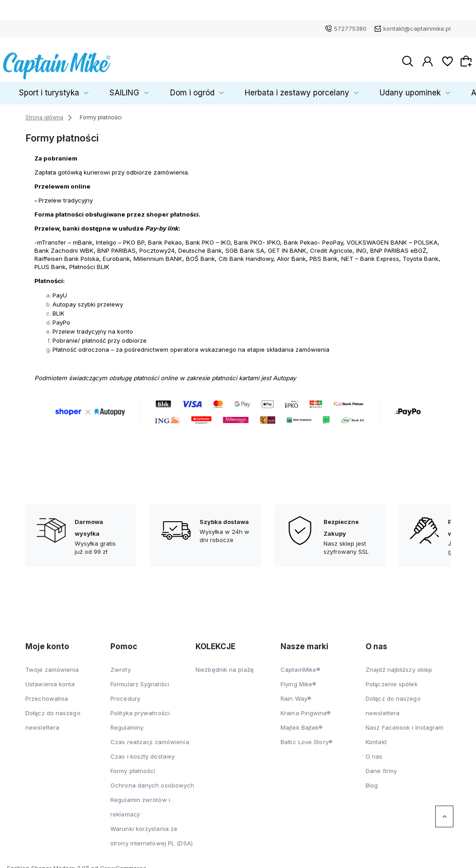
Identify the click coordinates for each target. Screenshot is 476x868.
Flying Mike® (298, 680)
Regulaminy (127, 723)
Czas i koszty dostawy (143, 752)
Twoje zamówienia (52, 665)
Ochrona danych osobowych (152, 781)
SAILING (147, 89)
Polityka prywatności (140, 709)
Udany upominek (377, 89)
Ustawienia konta (50, 680)
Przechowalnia (47, 694)
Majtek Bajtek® (302, 723)
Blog (372, 781)
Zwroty (121, 665)
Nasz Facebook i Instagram (405, 723)
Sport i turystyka (87, 89)
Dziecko (28, 89)
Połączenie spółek (392, 680)
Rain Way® (296, 694)
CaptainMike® (300, 665)
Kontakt (376, 738)
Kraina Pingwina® (306, 709)
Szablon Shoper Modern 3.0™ (48, 864)
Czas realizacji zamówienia (150, 738)
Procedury (125, 694)
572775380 (350, 28)
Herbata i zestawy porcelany (285, 89)
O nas (374, 752)
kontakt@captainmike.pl (417, 28)
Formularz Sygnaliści (140, 680)
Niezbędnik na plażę (225, 665)
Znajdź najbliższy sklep (399, 665)
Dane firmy (381, 767)
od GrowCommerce (119, 864)
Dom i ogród (200, 89)
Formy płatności (133, 767)
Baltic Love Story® (307, 738)
